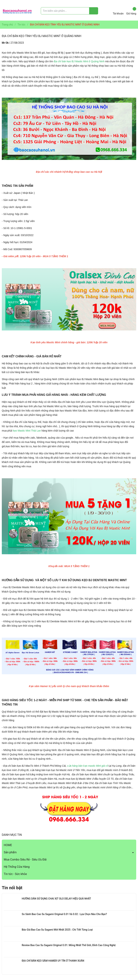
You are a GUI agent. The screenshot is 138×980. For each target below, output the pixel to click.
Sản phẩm (10, 852)
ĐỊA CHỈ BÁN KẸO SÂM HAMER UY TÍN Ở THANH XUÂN (53, 961)
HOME (8, 845)
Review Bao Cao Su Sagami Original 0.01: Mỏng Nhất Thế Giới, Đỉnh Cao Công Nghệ (69, 945)
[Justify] (94, 11)
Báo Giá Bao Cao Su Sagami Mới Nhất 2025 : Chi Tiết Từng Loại (57, 930)
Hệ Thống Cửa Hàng (17, 867)
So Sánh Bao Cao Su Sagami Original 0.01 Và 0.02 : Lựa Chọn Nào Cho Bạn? (64, 914)
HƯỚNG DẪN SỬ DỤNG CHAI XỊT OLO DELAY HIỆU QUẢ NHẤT (56, 899)
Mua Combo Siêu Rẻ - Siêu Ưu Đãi (25, 860)
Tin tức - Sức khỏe (15, 874)
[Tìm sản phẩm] (69, 11)
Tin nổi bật (12, 888)
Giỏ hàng (131, 11)
